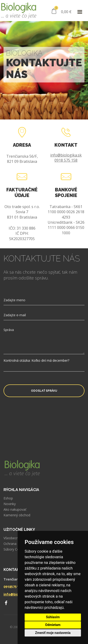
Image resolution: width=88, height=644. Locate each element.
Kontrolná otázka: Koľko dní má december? (36, 361)
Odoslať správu (44, 391)
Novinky (10, 504)
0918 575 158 (66, 160)
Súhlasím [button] (53, 617)
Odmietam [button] (53, 625)
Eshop (8, 498)
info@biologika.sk (66, 155)
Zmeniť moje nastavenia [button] (53, 633)
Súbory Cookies (15, 549)
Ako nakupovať (15, 510)
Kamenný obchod (17, 515)
